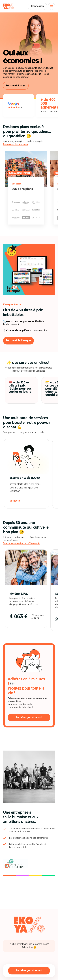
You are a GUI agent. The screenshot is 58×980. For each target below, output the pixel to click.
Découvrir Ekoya (16, 86)
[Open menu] (52, 6)
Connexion (37, 6)
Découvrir (15, 501)
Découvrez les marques (15, 144)
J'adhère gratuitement (29, 971)
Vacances (16, 184)
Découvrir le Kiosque (18, 341)
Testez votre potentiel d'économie (22, 543)
